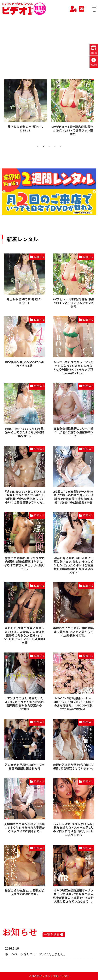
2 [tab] (43, 146)
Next (94, 192)
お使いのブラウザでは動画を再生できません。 (49, 42)
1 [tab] (37, 146)
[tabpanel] (26, 106)
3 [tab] (49, 146)
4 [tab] (55, 146)
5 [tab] (61, 146)
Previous (4, 192)
